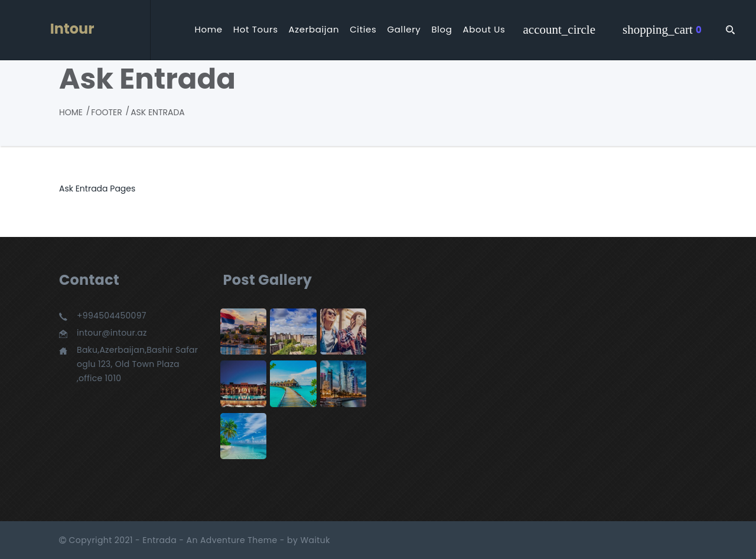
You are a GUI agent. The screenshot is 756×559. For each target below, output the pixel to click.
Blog (441, 30)
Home (208, 30)
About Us (484, 30)
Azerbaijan (314, 30)
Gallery (404, 30)
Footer (106, 112)
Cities (363, 30)
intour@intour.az (112, 333)
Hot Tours (256, 30)
